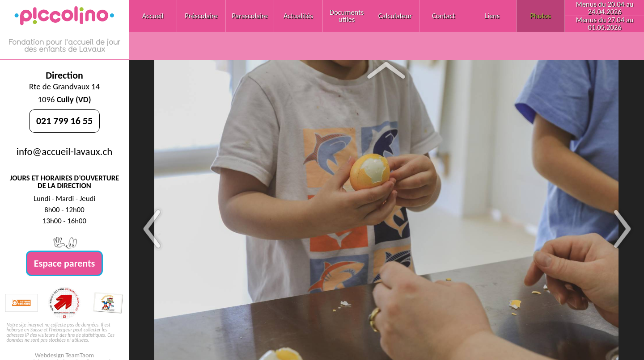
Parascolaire (250, 16)
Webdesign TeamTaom (64, 355)
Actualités (298, 16)
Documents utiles (347, 16)
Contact (444, 16)
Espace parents (65, 263)
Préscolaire (201, 16)
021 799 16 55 (64, 121)
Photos (541, 16)
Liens (492, 16)
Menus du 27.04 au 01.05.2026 (605, 23)
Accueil (153, 16)
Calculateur (395, 16)
